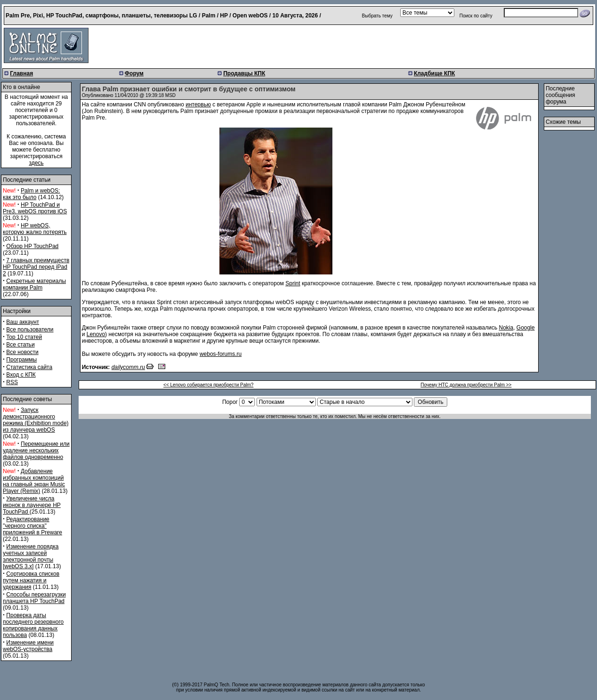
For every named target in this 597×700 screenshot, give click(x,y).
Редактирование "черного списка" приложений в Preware (32, 526)
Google (526, 328)
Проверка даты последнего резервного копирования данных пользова (33, 625)
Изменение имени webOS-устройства (28, 646)
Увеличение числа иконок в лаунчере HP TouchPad (32, 505)
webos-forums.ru (221, 354)
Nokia (506, 328)
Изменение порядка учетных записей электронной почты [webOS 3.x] (31, 556)
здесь (36, 163)
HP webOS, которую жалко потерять (35, 229)
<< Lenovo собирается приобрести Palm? (208, 385)
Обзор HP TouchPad (32, 246)
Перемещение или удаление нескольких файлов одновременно (36, 451)
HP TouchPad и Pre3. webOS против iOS (35, 208)
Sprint (293, 283)
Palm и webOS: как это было (31, 194)
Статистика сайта (29, 367)
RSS (12, 382)
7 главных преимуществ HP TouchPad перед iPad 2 (36, 267)
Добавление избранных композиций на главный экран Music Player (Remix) (34, 481)
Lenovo (96, 334)
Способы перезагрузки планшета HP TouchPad (34, 598)
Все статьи (20, 345)
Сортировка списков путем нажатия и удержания (31, 580)
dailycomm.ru (128, 367)
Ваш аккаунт (23, 322)
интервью (198, 105)
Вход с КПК (21, 375)
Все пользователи (30, 330)
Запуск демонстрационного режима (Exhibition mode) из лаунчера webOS (36, 420)
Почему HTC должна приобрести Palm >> (466, 385)
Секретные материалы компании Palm (34, 284)
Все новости (22, 352)
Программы (21, 360)
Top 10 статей (24, 337)
